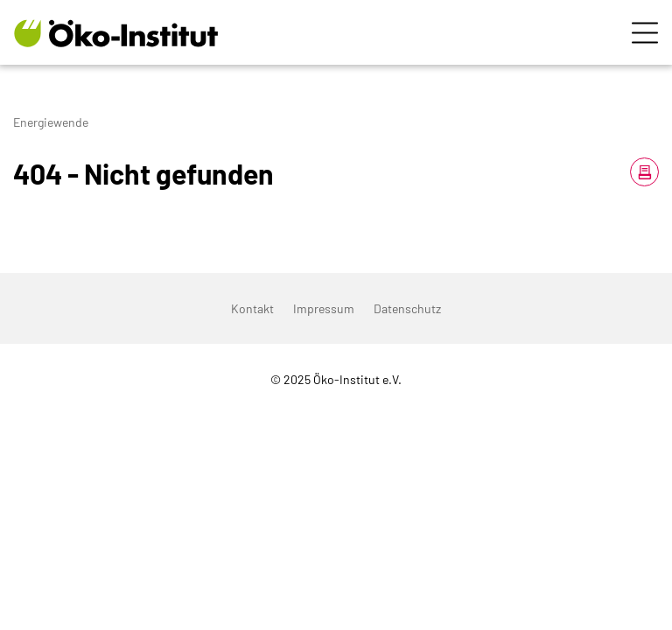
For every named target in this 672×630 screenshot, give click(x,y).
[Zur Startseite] (116, 33)
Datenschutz (407, 308)
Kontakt (252, 308)
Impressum (324, 308)
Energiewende (51, 122)
